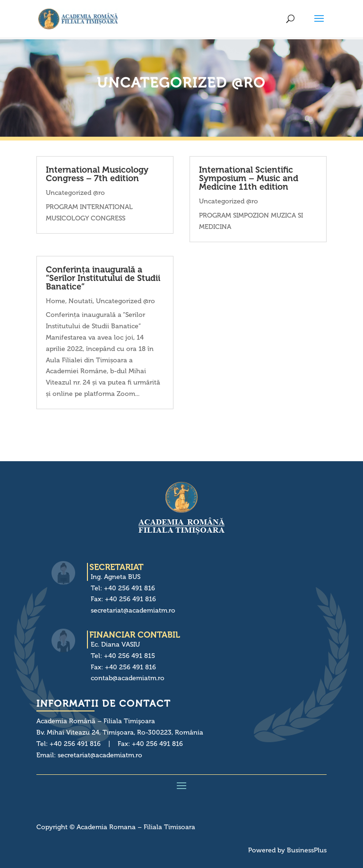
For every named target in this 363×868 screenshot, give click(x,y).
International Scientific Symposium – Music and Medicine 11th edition (249, 178)
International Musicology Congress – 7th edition (97, 174)
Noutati (81, 301)
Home (56, 301)
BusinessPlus (307, 850)
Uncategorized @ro (75, 193)
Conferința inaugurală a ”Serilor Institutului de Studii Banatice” (103, 278)
